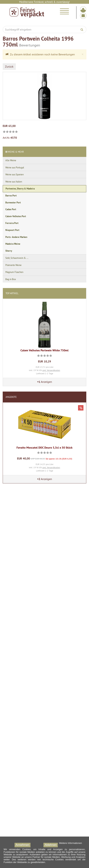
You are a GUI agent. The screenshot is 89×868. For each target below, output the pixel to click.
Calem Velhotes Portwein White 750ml (44, 350)
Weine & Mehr (16, 152)
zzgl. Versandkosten (51, 370)
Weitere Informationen (71, 843)
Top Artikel (12, 293)
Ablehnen (51, 845)
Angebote (11, 397)
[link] (10, 132)
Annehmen (23, 845)
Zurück (9, 66)
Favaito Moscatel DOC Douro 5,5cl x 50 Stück (44, 448)
